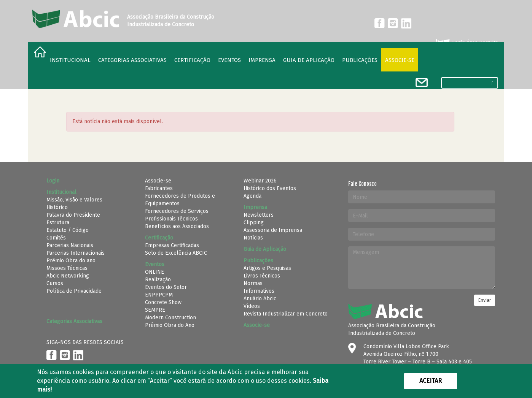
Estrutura (58, 223)
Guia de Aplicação (309, 60)
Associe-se (400, 60)
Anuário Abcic (260, 299)
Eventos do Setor (166, 287)
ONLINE (155, 272)
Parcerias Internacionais (76, 253)
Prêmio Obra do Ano (170, 325)
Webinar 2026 (260, 181)
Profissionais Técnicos (171, 219)
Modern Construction (170, 318)
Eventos (229, 60)
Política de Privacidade (74, 291)
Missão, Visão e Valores (74, 200)
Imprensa (262, 60)
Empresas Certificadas (172, 245)
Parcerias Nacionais (70, 245)
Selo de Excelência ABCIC (176, 253)
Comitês (56, 238)
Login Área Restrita (466, 43)
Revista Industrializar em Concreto (286, 314)
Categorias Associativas (132, 60)
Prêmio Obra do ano (71, 261)
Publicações (360, 60)
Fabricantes (159, 188)
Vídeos (252, 306)
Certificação (192, 60)
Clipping (254, 223)
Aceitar (431, 381)
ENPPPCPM (159, 295)
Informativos (259, 291)
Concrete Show (163, 302)
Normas (253, 283)
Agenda (252, 196)
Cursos (55, 283)
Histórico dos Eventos (270, 188)
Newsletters (259, 215)
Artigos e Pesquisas (267, 268)
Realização (158, 280)
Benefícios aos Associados (177, 226)
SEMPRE (155, 310)
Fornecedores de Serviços (177, 211)
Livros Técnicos (262, 276)
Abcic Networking (68, 276)
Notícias (253, 238)
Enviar (485, 300)
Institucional (70, 60)
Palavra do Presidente (73, 215)
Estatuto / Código (68, 230)
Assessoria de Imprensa (273, 230)
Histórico (57, 207)
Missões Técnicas (67, 268)
